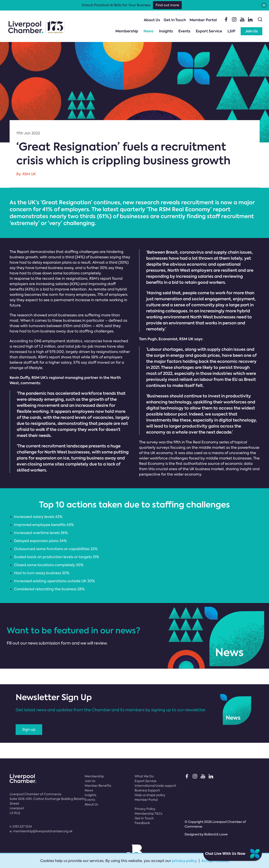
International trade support (155, 786)
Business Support (147, 790)
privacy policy (184, 861)
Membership (127, 31)
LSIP (231, 31)
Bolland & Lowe (216, 834)
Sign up (29, 729)
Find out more (167, 5)
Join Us (251, 31)
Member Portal (203, 20)
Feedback (142, 823)
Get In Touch (175, 20)
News (149, 31)
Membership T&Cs (148, 814)
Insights (166, 31)
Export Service (209, 31)
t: (21, 826)
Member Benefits (98, 786)
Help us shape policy (150, 795)
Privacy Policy (145, 809)
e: (41, 831)
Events (184, 31)
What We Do (144, 776)
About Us (152, 20)
